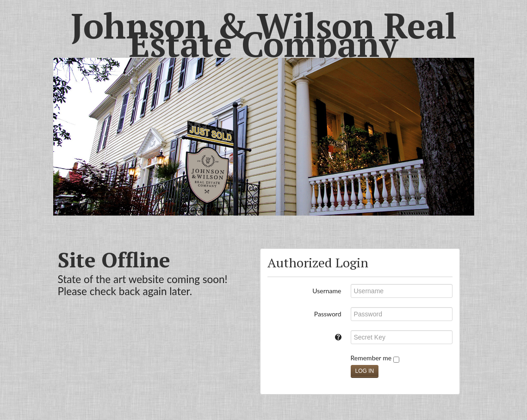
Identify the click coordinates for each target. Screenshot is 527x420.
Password (328, 314)
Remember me (375, 358)
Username (327, 291)
